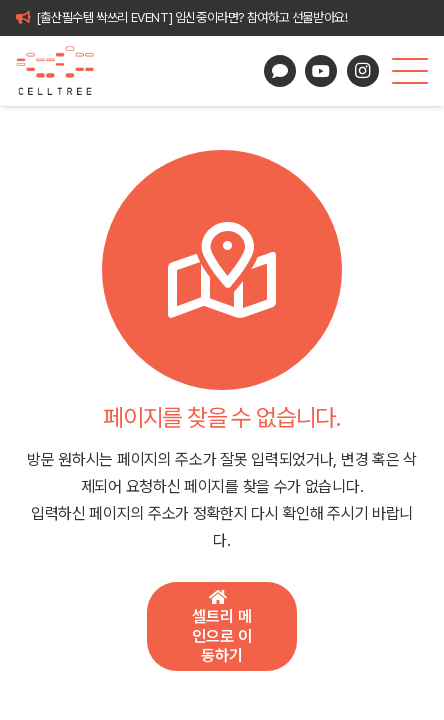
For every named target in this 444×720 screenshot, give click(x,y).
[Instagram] (363, 71)
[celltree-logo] (63, 71)
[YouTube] (321, 71)
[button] (410, 71)
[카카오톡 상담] (280, 71)
